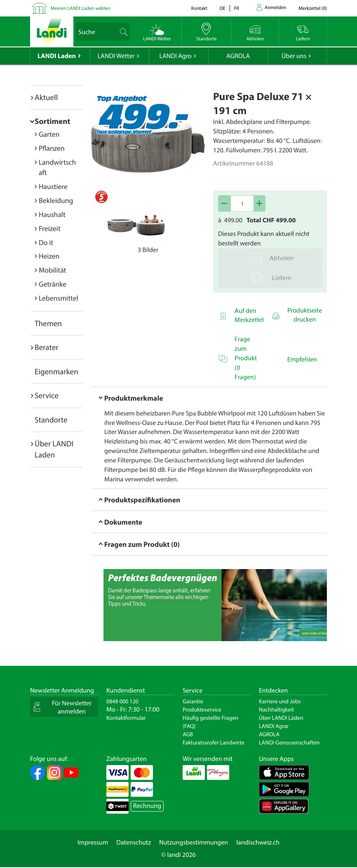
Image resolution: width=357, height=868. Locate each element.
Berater (47, 347)
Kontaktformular (126, 718)
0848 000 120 (122, 701)
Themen (48, 323)
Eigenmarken (56, 371)
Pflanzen (52, 148)
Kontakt (199, 8)
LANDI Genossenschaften (289, 742)
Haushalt (52, 214)
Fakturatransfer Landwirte (214, 742)
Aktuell (46, 97)
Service (47, 395)
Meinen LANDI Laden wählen (81, 8)
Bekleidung (56, 200)
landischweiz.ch (258, 842)
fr (237, 8)
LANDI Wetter (116, 56)
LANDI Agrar (274, 726)
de (223, 8)
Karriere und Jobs (280, 701)
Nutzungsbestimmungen (194, 842)
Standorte (51, 420)
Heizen (49, 256)
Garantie (193, 701)
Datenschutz (134, 842)
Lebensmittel (59, 298)
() (313, 8)
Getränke (53, 284)
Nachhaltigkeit (276, 709)
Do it (46, 242)
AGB (188, 734)
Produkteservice (202, 709)
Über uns (294, 56)
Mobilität (52, 270)
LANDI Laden (57, 56)
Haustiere (53, 186)
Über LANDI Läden (281, 718)
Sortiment (52, 121)
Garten (49, 134)
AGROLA (238, 56)
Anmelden (275, 8)
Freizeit (50, 228)
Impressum (93, 842)
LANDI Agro (175, 56)
